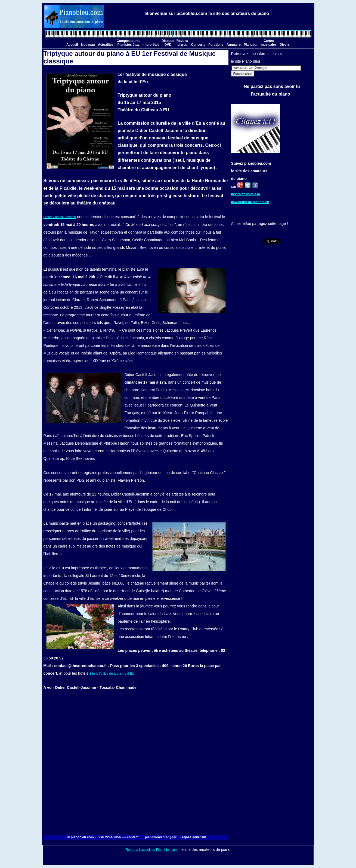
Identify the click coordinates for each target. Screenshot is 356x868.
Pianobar (251, 45)
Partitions (216, 45)
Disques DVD (168, 43)
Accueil (72, 45)
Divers (285, 45)
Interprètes (151, 45)
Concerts (198, 45)
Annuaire (234, 45)
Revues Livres (182, 43)
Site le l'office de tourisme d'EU (112, 674)
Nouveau (88, 45)
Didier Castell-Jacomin (60, 217)
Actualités (106, 45)
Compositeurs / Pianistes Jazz (129, 43)
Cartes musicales (269, 43)
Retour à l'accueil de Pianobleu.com (152, 850)
